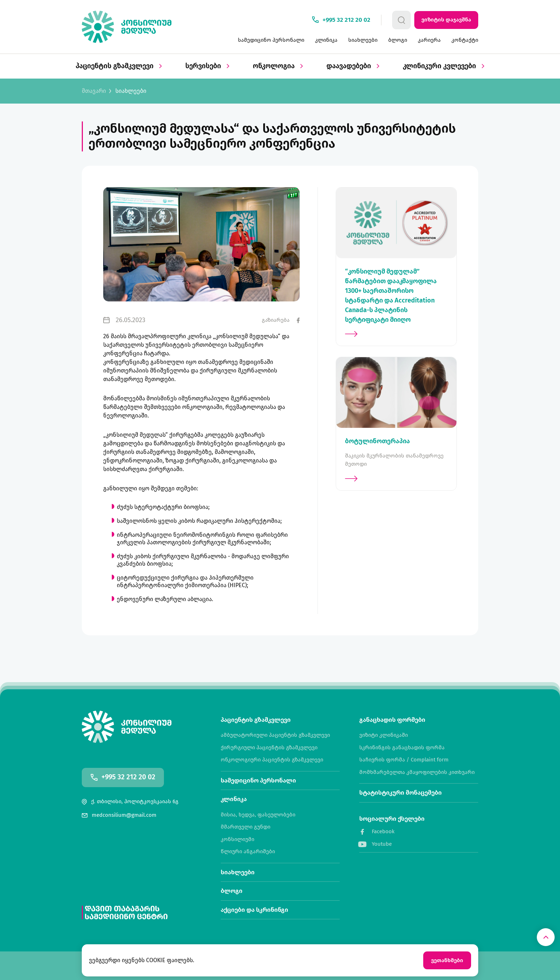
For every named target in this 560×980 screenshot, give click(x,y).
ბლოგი (398, 40)
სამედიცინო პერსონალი (271, 40)
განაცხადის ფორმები (392, 720)
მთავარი (94, 91)
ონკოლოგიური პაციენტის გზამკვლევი (272, 760)
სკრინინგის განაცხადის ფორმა (402, 748)
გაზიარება (276, 320)
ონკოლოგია (278, 66)
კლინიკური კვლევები (444, 66)
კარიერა (429, 40)
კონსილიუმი (237, 839)
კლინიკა (326, 40)
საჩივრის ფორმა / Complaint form (404, 760)
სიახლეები (363, 40)
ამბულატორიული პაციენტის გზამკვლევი (275, 735)
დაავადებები (353, 66)
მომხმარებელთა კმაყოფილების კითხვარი (417, 772)
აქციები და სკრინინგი (254, 910)
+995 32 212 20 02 (128, 777)
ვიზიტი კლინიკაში (384, 735)
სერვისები (207, 66)
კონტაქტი (465, 40)
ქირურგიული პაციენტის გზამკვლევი (269, 748)
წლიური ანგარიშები (248, 852)
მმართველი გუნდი (246, 827)
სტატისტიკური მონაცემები (401, 793)
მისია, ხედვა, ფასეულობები (258, 815)
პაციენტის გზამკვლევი (119, 66)
